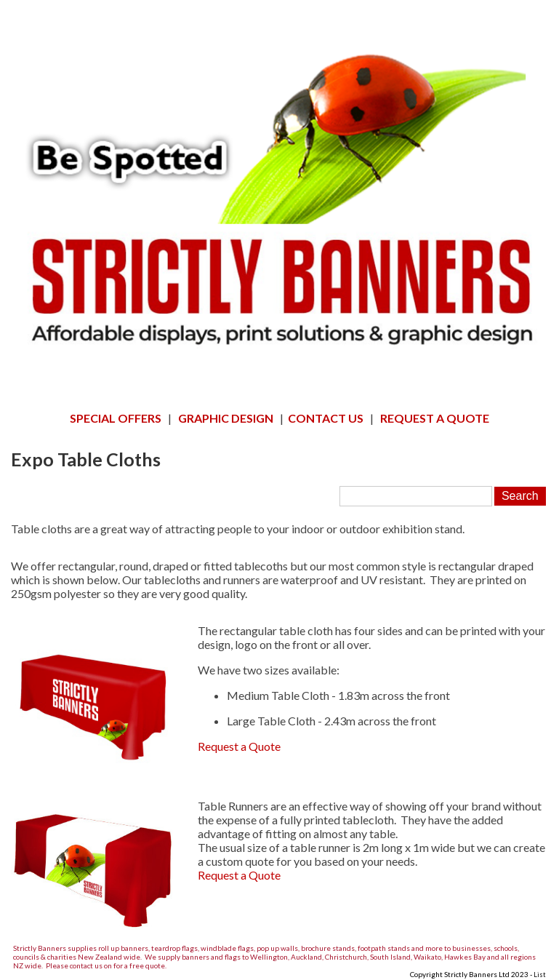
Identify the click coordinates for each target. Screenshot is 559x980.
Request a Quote (239, 746)
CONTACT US (326, 418)
